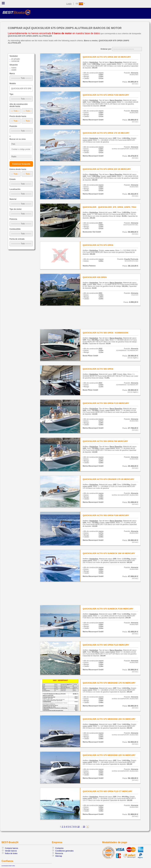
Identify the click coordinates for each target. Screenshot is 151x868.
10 (78, 827)
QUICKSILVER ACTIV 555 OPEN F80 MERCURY (105, 441)
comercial (15, 61)
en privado (16, 59)
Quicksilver (94, 62)
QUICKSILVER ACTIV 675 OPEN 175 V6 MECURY (106, 133)
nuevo (14, 68)
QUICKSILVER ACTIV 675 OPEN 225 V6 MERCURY (107, 169)
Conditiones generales (64, 851)
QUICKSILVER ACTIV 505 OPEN (98, 369)
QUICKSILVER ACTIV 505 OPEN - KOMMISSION (105, 333)
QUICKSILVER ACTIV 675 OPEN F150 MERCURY (106, 95)
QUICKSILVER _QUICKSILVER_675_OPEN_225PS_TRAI (109, 207)
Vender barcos (11, 851)
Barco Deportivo (116, 62)
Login (69, 4)
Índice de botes (11, 853)
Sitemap (59, 856)
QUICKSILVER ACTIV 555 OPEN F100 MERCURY (106, 515)
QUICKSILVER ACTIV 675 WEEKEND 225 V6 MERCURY (109, 755)
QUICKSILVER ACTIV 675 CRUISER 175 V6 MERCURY (108, 479)
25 (84, 827)
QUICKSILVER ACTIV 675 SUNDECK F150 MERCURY (108, 609)
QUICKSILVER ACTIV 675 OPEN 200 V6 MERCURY (107, 57)
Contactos (59, 848)
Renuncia (59, 853)
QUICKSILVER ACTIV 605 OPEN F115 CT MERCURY (107, 791)
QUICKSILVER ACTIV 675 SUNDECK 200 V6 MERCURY (109, 553)
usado (14, 70)
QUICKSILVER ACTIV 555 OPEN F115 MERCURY (106, 403)
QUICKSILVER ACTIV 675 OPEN (98, 245)
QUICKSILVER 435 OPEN (95, 277)
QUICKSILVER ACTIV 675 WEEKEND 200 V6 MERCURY (109, 719)
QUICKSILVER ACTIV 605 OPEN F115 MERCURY (106, 645)
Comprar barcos (11, 848)
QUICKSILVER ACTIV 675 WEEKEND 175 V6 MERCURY (109, 683)
